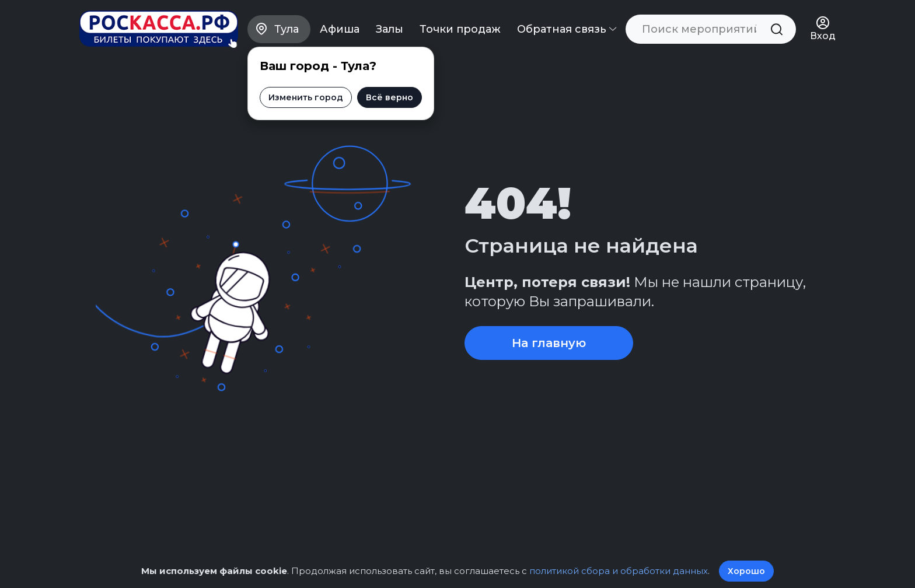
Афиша (340, 29)
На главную (549, 343)
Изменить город (306, 97)
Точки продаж (460, 29)
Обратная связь (567, 29)
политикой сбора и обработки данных (619, 571)
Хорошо (746, 571)
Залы (390, 29)
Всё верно (390, 97)
